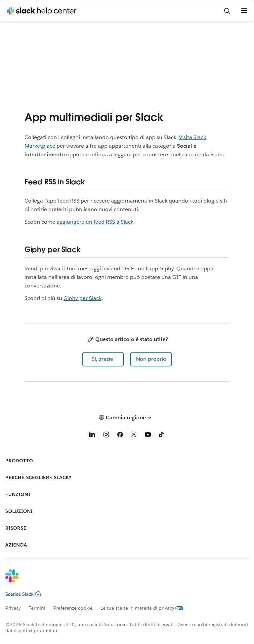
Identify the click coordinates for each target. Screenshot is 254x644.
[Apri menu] (244, 11)
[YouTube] (148, 436)
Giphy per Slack (83, 298)
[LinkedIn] (92, 436)
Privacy (13, 608)
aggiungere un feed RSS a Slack (95, 222)
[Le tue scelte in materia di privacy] (146, 608)
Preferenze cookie (73, 608)
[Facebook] (120, 436)
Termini (37, 608)
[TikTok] (162, 436)
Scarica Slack (23, 594)
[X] (134, 436)
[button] (103, 359)
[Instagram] (106, 436)
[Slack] (122, 580)
